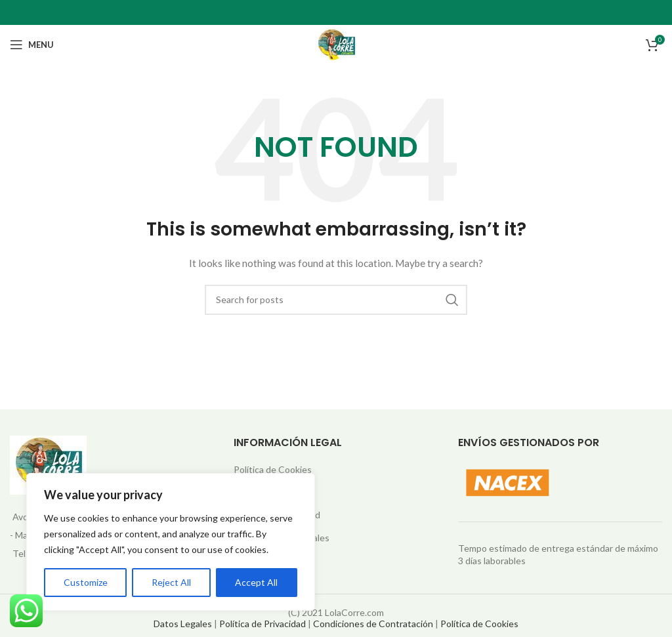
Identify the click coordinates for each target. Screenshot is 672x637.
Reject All (171, 582)
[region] (171, 542)
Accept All (256, 582)
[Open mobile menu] (32, 45)
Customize (86, 582)
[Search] (336, 300)
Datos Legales (183, 624)
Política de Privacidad (262, 624)
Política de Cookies (273, 469)
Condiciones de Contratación (373, 624)
